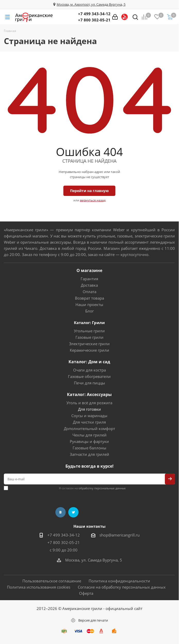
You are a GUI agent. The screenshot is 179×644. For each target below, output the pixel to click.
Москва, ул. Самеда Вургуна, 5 (94, 560)
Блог (89, 311)
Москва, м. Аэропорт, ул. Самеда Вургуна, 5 (91, 4)
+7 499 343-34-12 (94, 14)
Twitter (73, 512)
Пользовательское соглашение (52, 581)
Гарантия (89, 279)
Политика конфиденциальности (119, 581)
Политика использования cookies (39, 587)
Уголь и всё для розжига (89, 403)
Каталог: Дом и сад (89, 362)
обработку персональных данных (102, 488)
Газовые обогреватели (89, 376)
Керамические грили (89, 350)
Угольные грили (89, 331)
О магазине (89, 270)
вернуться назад (93, 200)
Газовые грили (89, 337)
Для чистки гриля (89, 422)
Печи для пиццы (89, 383)
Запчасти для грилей (89, 454)
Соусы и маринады (89, 416)
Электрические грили (89, 344)
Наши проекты (89, 304)
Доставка (89, 285)
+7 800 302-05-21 (94, 20)
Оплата (89, 292)
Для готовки (89, 409)
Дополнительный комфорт (89, 428)
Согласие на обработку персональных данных (122, 587)
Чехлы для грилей (89, 435)
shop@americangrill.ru (120, 535)
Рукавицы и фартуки (89, 441)
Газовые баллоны (89, 448)
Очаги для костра (89, 370)
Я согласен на (92, 488)
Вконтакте (61, 512)
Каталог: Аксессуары (89, 394)
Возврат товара (89, 298)
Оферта (86, 593)
